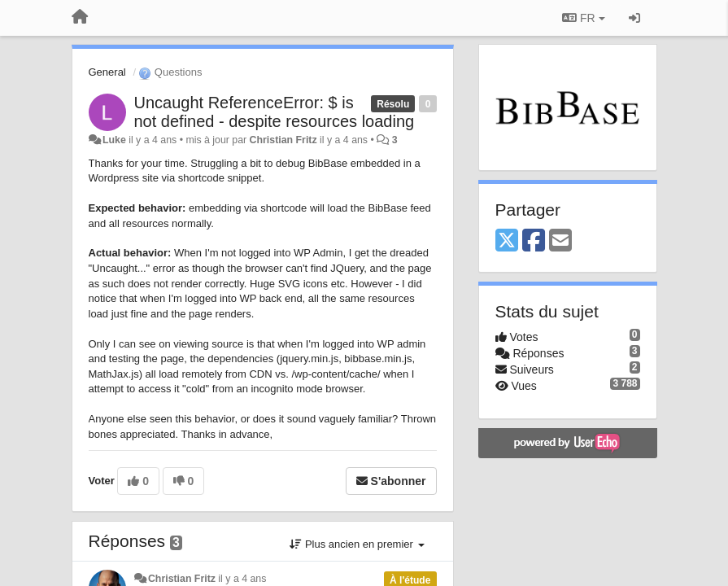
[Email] (560, 241)
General (107, 72)
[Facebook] (534, 241)
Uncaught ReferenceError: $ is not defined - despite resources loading (275, 112)
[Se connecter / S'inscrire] (634, 18)
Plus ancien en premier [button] (357, 544)
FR (583, 18)
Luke (114, 140)
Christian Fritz (283, 140)
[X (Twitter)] (507, 241)
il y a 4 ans (242, 579)
